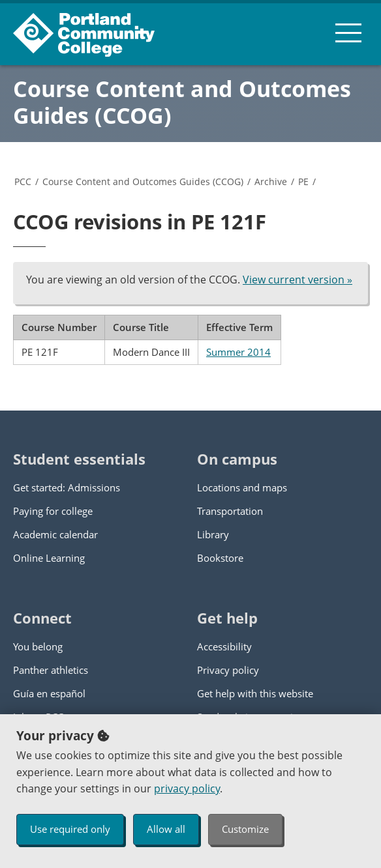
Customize (245, 829)
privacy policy (187, 788)
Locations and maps (242, 487)
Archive (271, 181)
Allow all (166, 829)
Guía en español (49, 693)
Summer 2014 (238, 352)
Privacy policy (228, 670)
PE (303, 181)
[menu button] (348, 33)
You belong (38, 646)
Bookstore (220, 558)
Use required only (70, 829)
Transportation (230, 511)
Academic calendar (55, 534)
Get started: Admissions (67, 487)
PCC (23, 181)
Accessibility (224, 646)
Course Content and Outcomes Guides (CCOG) (182, 102)
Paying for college (53, 511)
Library (213, 534)
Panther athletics (51, 670)
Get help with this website (255, 693)
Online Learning (49, 558)
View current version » (297, 280)
